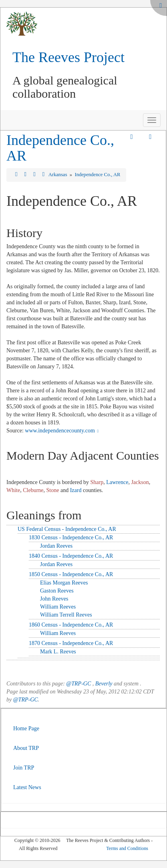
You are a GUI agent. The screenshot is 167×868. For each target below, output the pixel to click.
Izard (76, 490)
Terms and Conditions (127, 848)
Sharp (97, 482)
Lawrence (117, 482)
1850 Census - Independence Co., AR (71, 574)
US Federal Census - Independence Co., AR (67, 529)
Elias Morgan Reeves (64, 583)
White (13, 490)
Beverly (104, 684)
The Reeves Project (68, 57)
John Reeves (54, 599)
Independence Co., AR (60, 148)
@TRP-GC (78, 684)
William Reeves (58, 607)
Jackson (140, 482)
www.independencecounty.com (62, 431)
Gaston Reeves (57, 591)
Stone (53, 490)
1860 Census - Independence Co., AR (71, 625)
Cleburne (33, 490)
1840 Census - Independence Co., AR (71, 556)
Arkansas (58, 175)
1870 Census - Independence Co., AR (71, 643)
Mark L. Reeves (58, 652)
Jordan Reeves (56, 546)
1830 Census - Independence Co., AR (71, 537)
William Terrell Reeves (66, 615)
